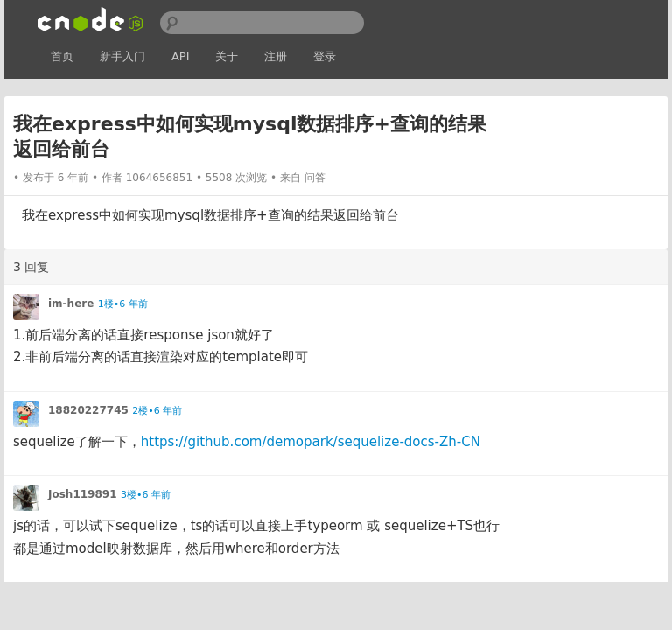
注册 (276, 56)
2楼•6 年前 (157, 411)
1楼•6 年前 (123, 304)
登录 (325, 56)
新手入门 (122, 56)
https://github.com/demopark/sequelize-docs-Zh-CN (311, 442)
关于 (227, 56)
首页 (62, 56)
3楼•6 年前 (146, 495)
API (181, 56)
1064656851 (159, 178)
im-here (71, 304)
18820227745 (88, 410)
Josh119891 (83, 494)
